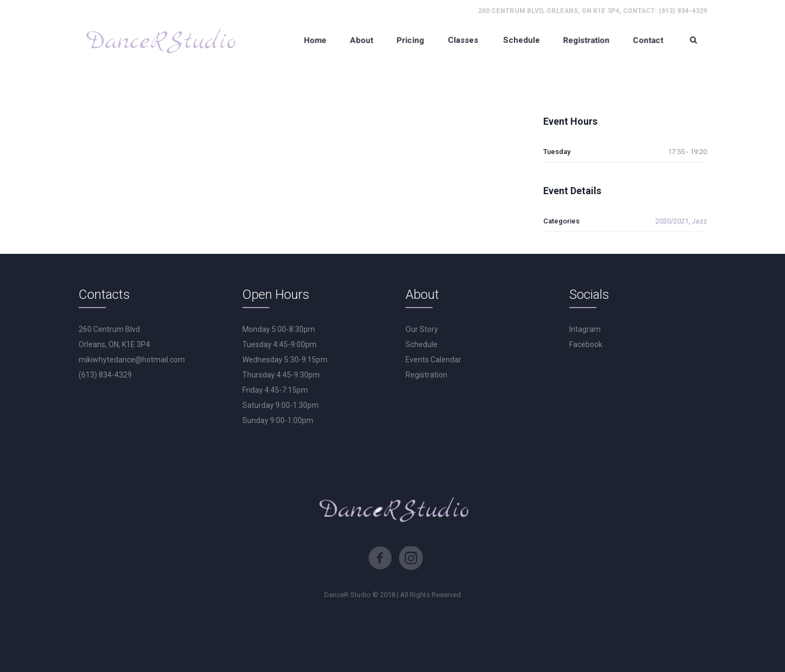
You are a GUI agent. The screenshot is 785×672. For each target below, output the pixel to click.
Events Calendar (433, 360)
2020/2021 (672, 221)
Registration (426, 375)
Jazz (699, 221)
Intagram (585, 329)
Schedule (422, 344)
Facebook (586, 344)
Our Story (422, 329)
